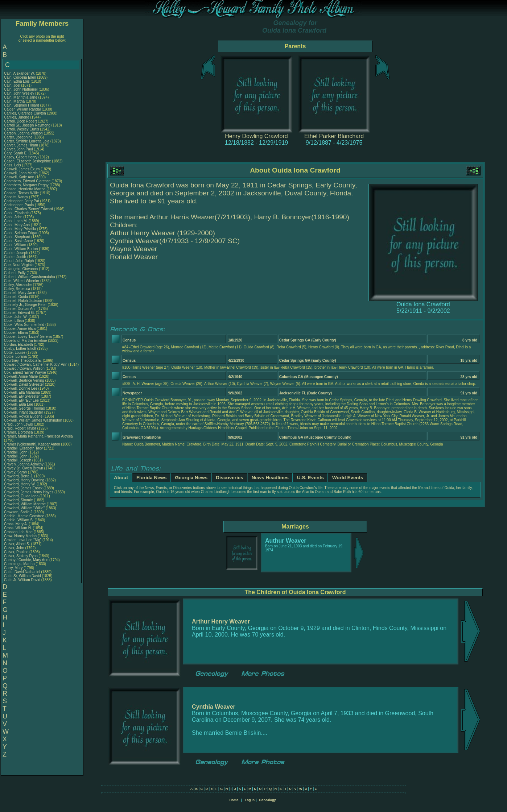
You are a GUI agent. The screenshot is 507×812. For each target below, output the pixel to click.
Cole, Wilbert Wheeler (22, 281)
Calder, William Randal (22, 109)
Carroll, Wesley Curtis (22, 129)
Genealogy (268, 800)
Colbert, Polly (15, 273)
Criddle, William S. (19, 520)
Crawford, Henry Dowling (24, 480)
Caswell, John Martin (21, 173)
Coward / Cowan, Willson (25, 368)
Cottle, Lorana (16, 357)
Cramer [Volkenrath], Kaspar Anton (32, 444)
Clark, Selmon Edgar (21, 233)
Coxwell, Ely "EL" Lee (21, 400)
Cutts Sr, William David (22, 576)
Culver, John (15, 548)
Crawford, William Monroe (25, 504)
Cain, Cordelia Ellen (20, 77)
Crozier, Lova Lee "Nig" (23, 540)
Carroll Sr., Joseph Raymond (27, 125)
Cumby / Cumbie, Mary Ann (26, 560)
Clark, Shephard (18, 237)
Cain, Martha (15, 101)
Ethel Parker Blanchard (334, 136)
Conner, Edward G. (19, 313)
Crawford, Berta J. (19, 476)
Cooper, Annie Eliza (20, 329)
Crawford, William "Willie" (25, 508)
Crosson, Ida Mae (18, 532)
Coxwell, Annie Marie (21, 376)
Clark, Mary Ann (17, 225)
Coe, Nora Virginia (19, 265)
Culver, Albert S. (17, 544)
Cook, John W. (16, 317)
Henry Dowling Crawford (256, 136)
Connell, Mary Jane (20, 293)
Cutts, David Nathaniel (22, 572)
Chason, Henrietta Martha (25, 189)
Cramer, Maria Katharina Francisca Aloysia (38, 436)
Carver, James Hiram (21, 145)
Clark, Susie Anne (18, 241)
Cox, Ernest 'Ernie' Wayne (25, 372)
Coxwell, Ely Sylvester (22, 396)
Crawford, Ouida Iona (21, 496)
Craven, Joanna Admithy (24, 464)
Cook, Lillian (14, 321)
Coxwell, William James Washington (33, 420)
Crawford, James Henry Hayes (29, 492)
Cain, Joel (13, 85)
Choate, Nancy (17, 197)
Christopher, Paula (19, 205)
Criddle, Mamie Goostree (24, 516)
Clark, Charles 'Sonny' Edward (28, 209)
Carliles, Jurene (17, 117)
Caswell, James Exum (22, 169)
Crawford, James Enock (23, 488)
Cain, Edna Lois (17, 81)
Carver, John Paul (18, 149)
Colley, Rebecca (18, 289)
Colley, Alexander (18, 285)
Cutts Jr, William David (22, 580)
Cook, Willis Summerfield (24, 325)
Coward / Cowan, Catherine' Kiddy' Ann (36, 364)
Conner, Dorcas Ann (20, 309)
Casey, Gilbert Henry (21, 157)
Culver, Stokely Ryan (21, 556)
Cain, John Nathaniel (21, 89)
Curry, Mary (14, 568)
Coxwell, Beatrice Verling (24, 380)
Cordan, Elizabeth (19, 345)
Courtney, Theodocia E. (23, 361)
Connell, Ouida (17, 297)
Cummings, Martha (20, 564)
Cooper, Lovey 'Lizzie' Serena (28, 337)
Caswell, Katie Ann (19, 177)
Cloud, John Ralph (19, 261)
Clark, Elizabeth (17, 213)
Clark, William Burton (21, 249)
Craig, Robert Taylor (20, 428)
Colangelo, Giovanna (21, 269)
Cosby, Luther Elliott (20, 349)
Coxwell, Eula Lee (18, 404)
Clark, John (14, 217)
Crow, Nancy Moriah (20, 536)
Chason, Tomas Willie (21, 193)
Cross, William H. (18, 528)
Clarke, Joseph (17, 253)
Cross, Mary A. (16, 524)
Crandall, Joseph (18, 460)
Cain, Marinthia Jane (21, 97)
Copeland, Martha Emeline (25, 341)
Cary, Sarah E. (16, 153)
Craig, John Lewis (18, 424)
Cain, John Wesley (19, 93)
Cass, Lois (13, 165)
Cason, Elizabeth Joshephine (28, 161)
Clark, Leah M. (16, 221)
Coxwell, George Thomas (24, 408)
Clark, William (16, 245)
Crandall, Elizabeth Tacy (23, 448)
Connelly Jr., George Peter (25, 305)
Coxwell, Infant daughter (24, 412)
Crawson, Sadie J (18, 512)
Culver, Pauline (17, 552)
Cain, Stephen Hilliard (22, 105)
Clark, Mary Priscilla (20, 229)
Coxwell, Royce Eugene (23, 416)
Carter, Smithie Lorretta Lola (27, 141)
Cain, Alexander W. (19, 73)
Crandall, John (16, 452)
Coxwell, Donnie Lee (21, 388)
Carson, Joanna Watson (23, 133)
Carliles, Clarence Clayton (25, 113)
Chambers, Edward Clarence (27, 181)
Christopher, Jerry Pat (22, 201)
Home (234, 800)
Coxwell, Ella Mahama (22, 392)
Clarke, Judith (16, 257)
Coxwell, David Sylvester (24, 384)
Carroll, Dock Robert (20, 121)
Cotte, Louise (15, 353)
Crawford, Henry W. (20, 484)
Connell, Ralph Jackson (23, 301)
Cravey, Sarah (16, 472)
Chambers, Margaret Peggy (26, 185)
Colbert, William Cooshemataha (30, 277)
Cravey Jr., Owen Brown (24, 468)
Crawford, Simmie (19, 500)
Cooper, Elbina (16, 333)
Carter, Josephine (19, 137)
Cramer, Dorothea (19, 432)
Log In (250, 800)
